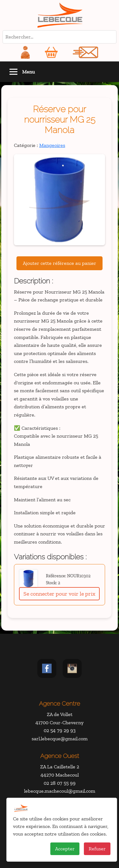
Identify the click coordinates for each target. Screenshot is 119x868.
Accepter (65, 849)
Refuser (97, 849)
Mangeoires (52, 145)
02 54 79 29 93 (60, 730)
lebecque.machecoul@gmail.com (60, 791)
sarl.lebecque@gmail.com (60, 739)
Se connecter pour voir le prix (59, 594)
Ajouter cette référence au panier (59, 263)
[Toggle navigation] (13, 72)
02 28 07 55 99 (60, 783)
